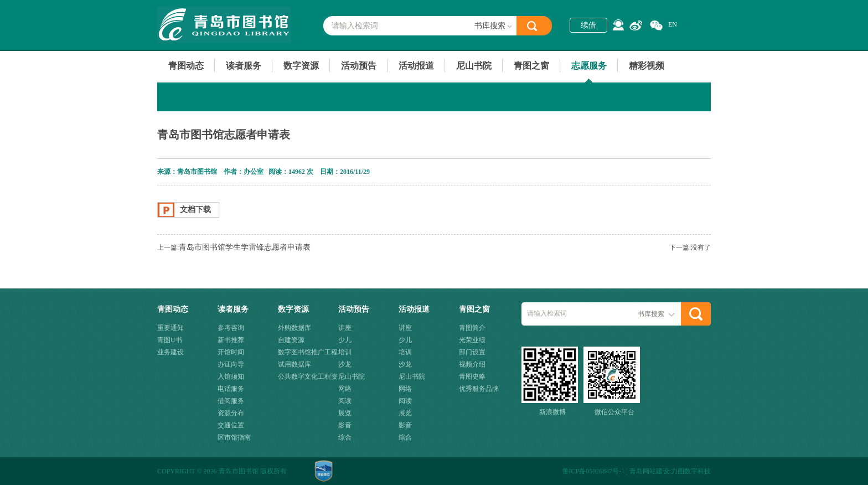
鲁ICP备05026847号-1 (594, 471)
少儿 (345, 340)
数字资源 (301, 66)
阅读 (345, 401)
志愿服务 (589, 66)
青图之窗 (531, 66)
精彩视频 (647, 66)
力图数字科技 (691, 471)
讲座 (345, 328)
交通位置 (231, 425)
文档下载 (195, 210)
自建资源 (291, 340)
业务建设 (170, 352)
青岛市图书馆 (224, 25)
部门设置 (472, 352)
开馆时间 (231, 352)
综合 (345, 437)
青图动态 (186, 66)
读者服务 (244, 66)
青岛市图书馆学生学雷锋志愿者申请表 (245, 247)
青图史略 (472, 376)
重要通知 (170, 328)
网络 (345, 389)
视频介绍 (472, 364)
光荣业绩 (472, 340)
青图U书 (170, 340)
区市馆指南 (234, 437)
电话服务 (231, 389)
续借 (588, 25)
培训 (345, 352)
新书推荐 (231, 340)
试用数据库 (294, 364)
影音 (345, 425)
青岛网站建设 (649, 471)
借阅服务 (231, 401)
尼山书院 (474, 66)
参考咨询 (231, 328)
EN (673, 24)
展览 (345, 413)
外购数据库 (294, 328)
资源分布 (231, 413)
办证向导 (231, 364)
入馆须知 (231, 376)
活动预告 (359, 66)
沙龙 (345, 364)
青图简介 (472, 328)
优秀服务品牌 (479, 389)
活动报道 (416, 66)
